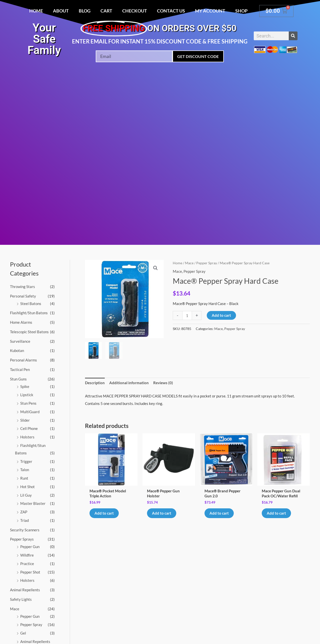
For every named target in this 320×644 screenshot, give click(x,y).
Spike (25, 386)
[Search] (293, 36)
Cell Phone (29, 428)
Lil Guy (26, 495)
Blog (85, 11)
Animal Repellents (25, 590)
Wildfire (27, 555)
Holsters (27, 437)
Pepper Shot (30, 572)
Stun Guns (18, 379)
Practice (27, 564)
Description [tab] (95, 383)
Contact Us (171, 11)
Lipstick (27, 395)
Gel (23, 633)
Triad (24, 520)
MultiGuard (30, 412)
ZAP (24, 512)
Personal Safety (23, 296)
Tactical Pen (20, 369)
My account (210, 11)
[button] (155, 268)
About (61, 11)
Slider (25, 420)
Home (36, 11)
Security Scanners (25, 530)
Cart (106, 11)
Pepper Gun (30, 547)
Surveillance (20, 341)
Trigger (26, 461)
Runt (24, 478)
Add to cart (221, 315)
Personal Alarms (23, 360)
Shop (241, 11)
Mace (15, 609)
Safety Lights (21, 599)
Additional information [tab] (129, 383)
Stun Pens (28, 403)
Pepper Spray (31, 625)
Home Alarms (21, 322)
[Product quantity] (187, 315)
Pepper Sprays (22, 539)
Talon (25, 470)
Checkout (135, 11)
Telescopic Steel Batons (29, 332)
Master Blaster (33, 503)
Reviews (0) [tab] (163, 383)
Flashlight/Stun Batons (29, 313)
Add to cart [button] (104, 513)
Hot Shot (27, 487)
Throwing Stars (22, 287)
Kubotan (17, 350)
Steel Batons (31, 304)
